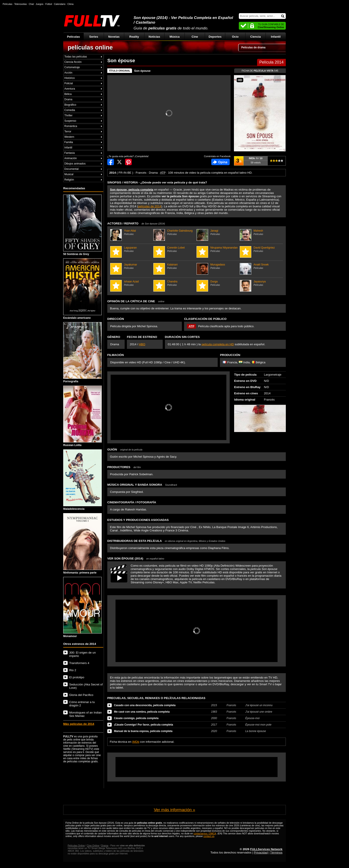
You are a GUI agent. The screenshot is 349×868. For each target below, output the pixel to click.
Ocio (235, 37)
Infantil (276, 37)
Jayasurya (261, 283)
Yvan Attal (131, 232)
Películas (73, 37)
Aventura (70, 89)
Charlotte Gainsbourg (174, 232)
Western (69, 137)
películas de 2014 (150, 206)
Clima (70, 4)
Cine (195, 37)
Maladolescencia (82, 480)
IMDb (136, 742)
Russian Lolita (82, 416)
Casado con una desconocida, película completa (145, 705)
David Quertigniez (261, 249)
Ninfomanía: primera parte (82, 544)
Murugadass (218, 266)
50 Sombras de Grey (82, 225)
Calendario (60, 4)
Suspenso (70, 121)
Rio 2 (73, 670)
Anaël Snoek (261, 266)
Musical (69, 174)
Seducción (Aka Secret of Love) (86, 686)
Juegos (40, 4)
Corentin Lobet (174, 249)
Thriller (68, 115)
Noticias (154, 37)
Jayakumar (131, 266)
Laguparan (131, 249)
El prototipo (77, 677)
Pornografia (82, 353)
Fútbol (49, 4)
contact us (209, 836)
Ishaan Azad (131, 283)
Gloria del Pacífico (81, 695)
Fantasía (70, 153)
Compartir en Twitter (120, 162)
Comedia (70, 110)
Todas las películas (76, 57)
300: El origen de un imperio (82, 654)
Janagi (218, 232)
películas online (90, 47)
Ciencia (255, 37)
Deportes (215, 37)
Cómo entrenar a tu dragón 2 (82, 704)
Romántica (71, 126)
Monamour (82, 607)
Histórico (70, 78)
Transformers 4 (79, 663)
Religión (69, 180)
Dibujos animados (75, 164)
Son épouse (142, 71)
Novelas (114, 37)
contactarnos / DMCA (205, 833)
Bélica (68, 94)
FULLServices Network (266, 849)
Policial (69, 83)
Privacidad (261, 853)
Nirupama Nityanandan (218, 249)
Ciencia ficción (73, 62)
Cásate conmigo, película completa (136, 718)
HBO (142, 344)
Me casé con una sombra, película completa (142, 712)
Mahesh (261, 232)
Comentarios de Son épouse (220, 162)
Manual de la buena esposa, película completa (143, 731)
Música (175, 37)
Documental (71, 169)
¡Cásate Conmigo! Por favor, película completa (143, 725)
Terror (68, 132)
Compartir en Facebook (111, 162)
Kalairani (174, 266)
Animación (71, 158)
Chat (31, 4)
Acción (68, 73)
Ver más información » (174, 810)
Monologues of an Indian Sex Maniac (85, 714)
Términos (276, 853)
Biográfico (70, 105)
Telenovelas (20, 4)
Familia (69, 142)
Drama (68, 99)
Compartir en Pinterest (128, 162)
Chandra (174, 283)
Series (94, 37)
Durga (218, 283)
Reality (134, 37)
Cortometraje (72, 67)
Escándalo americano (82, 289)
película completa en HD (218, 344)
